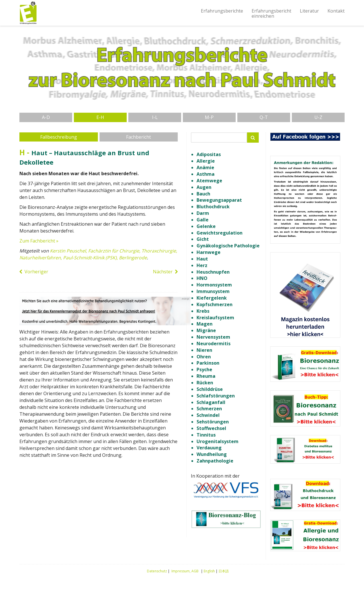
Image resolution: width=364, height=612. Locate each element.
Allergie (206, 161)
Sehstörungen (213, 422)
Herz (202, 265)
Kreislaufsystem (215, 318)
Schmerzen (209, 409)
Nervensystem (213, 337)
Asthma (206, 174)
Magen (205, 324)
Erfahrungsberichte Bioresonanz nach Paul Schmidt (28, 13)
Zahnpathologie (215, 461)
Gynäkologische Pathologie (228, 246)
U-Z (318, 117)
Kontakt (336, 11)
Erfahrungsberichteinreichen (271, 13)
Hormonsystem (214, 285)
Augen (204, 187)
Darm (203, 213)
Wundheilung (212, 454)
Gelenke (206, 226)
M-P (209, 117)
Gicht (203, 239)
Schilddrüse (210, 389)
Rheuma (206, 376)
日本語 (224, 571)
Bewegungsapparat (219, 200)
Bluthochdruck (213, 207)
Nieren (204, 350)
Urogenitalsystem (218, 441)
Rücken (205, 383)
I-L (155, 117)
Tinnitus (206, 435)
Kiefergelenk (212, 298)
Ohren (204, 357)
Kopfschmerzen (215, 304)
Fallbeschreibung (59, 137)
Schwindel (208, 415)
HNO (202, 278)
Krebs (203, 311)
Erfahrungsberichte (222, 11)
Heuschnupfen (213, 272)
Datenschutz (157, 571)
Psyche (204, 369)
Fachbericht (138, 137)
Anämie (205, 167)
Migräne (206, 330)
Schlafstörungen (216, 396)
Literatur (309, 11)
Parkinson (208, 363)
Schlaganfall (211, 402)
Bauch (203, 194)
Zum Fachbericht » (39, 241)
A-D (46, 117)
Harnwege (209, 252)
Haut (202, 259)
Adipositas (209, 154)
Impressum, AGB (185, 571)
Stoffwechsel (211, 428)
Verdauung (209, 448)
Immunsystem (213, 291)
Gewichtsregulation (220, 233)
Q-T (264, 117)
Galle (203, 220)
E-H (100, 117)
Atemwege (209, 181)
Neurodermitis (214, 344)
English (209, 571)
